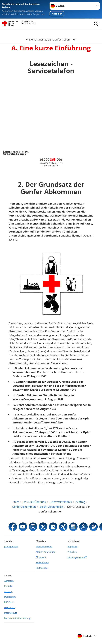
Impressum (10, 597)
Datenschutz (11, 613)
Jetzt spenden (11, 547)
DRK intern (10, 607)
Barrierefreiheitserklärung (17, 618)
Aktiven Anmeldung (46, 552)
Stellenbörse (42, 563)
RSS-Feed (9, 602)
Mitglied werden (44, 547)
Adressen (9, 581)
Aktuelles (72, 552)
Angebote (72, 547)
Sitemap (8, 591)
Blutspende (42, 568)
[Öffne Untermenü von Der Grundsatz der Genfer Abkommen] (51, 33)
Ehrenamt (41, 557)
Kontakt (8, 586)
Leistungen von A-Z (77, 557)
